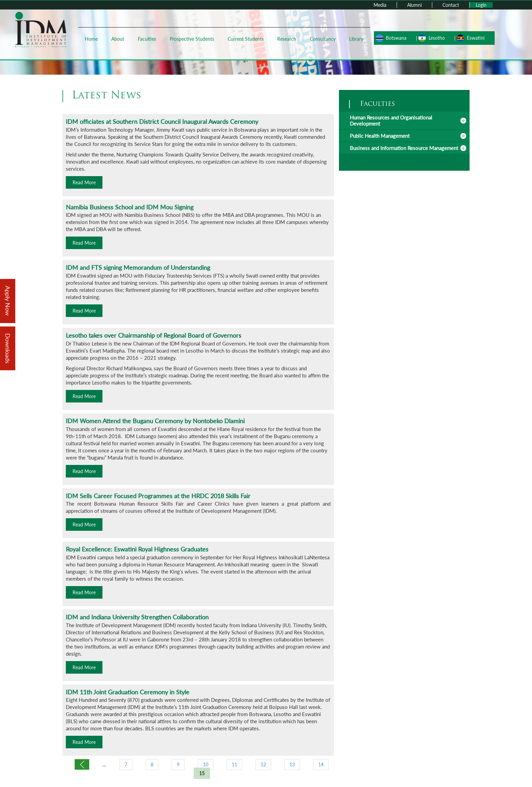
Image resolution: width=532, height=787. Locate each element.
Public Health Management (380, 136)
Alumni (414, 5)
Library (356, 39)
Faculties (147, 39)
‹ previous (82, 764)
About (118, 39)
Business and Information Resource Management (404, 148)
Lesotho (437, 38)
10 (206, 764)
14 (321, 764)
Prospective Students (192, 39)
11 (234, 764)
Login (481, 5)
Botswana (396, 38)
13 (292, 764)
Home (91, 39)
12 (263, 764)
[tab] (404, 120)
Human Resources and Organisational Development (391, 120)
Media (380, 5)
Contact (451, 5)
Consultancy (323, 39)
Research (287, 39)
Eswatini (476, 38)
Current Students (246, 39)
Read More (84, 182)
